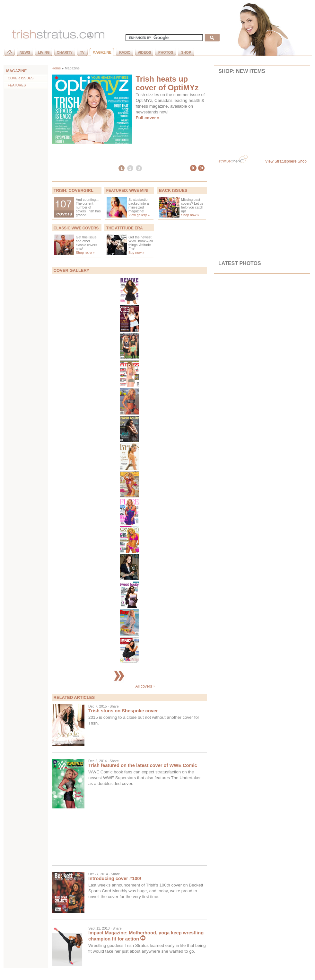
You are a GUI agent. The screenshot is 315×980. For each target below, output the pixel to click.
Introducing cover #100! (115, 878)
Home (56, 68)
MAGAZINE (16, 71)
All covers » (129, 686)
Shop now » (190, 215)
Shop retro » (85, 253)
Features (15, 85)
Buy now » (136, 253)
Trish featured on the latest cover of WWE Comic (143, 765)
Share (114, 706)
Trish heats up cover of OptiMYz (167, 83)
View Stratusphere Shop (286, 161)
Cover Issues (19, 78)
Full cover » (148, 118)
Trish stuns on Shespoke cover (123, 711)
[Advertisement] (129, 840)
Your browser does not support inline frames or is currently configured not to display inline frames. (262, 115)
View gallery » (139, 215)
